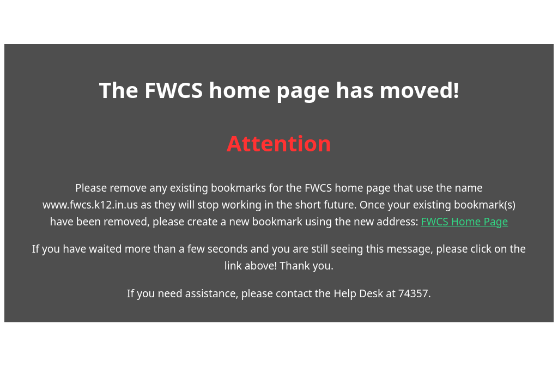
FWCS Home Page (465, 221)
